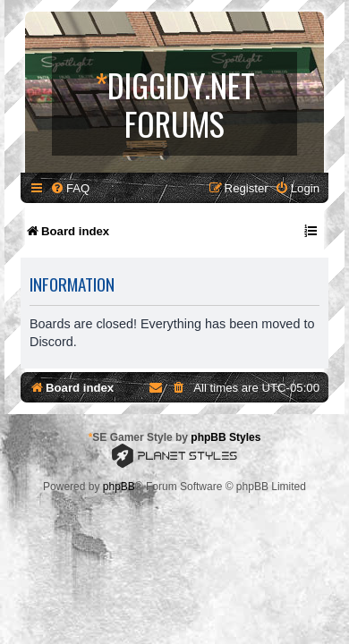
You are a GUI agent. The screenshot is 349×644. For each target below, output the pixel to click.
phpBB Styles (226, 437)
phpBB (119, 487)
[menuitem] (70, 188)
